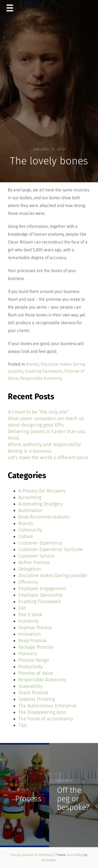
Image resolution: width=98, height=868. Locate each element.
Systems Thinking (37, 699)
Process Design (34, 660)
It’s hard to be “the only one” (38, 412)
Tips (22, 725)
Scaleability (30, 686)
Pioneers (28, 654)
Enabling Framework (44, 371)
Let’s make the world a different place (48, 458)
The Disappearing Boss (42, 712)
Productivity (30, 667)
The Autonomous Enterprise (47, 706)
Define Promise (34, 563)
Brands (32, 364)
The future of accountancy (46, 719)
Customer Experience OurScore (51, 549)
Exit (22, 608)
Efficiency (28, 582)
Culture (26, 536)
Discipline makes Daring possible (53, 576)
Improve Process (35, 628)
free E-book (30, 615)
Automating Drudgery (41, 504)
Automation (30, 510)
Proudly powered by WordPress (32, 855)
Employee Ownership (40, 595)
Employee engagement (42, 589)
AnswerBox (49, 860)
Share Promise (33, 693)
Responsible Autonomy (41, 378)
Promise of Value (36, 673)
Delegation (30, 569)
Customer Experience (40, 543)
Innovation (30, 634)
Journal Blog (76, 855)
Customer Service (36, 556)
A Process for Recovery (42, 491)
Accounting (30, 497)
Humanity (28, 621)
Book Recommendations (44, 517)
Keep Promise (33, 641)
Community (30, 530)
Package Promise (36, 647)
